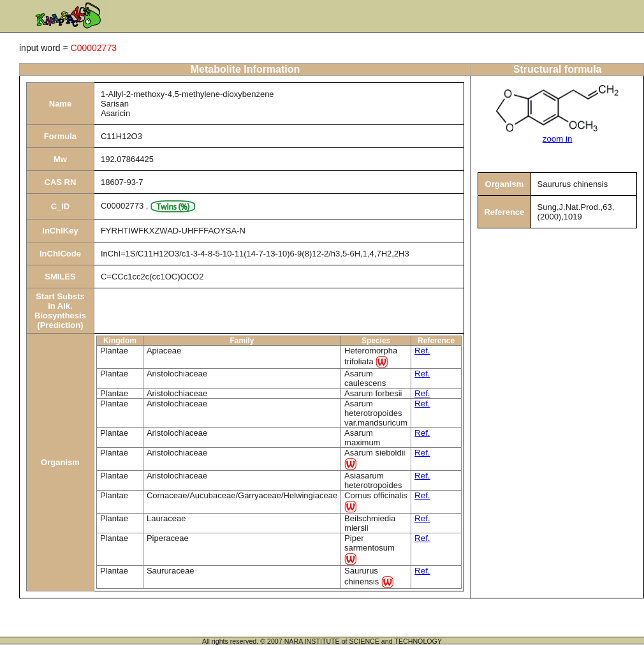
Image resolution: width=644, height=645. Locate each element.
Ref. (422, 351)
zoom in (558, 139)
